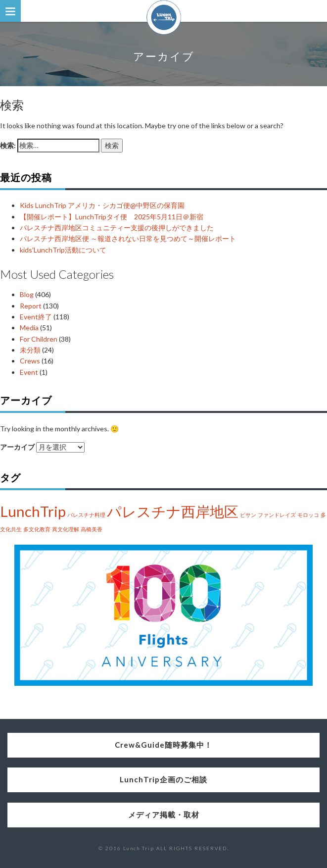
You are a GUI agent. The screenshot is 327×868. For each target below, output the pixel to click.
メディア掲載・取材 (164, 815)
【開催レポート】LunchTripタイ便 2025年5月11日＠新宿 (112, 217)
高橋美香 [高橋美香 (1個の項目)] (92, 529)
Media (29, 328)
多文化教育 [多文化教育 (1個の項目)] (37, 529)
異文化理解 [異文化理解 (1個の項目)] (66, 529)
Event (29, 372)
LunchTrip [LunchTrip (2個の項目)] (33, 511)
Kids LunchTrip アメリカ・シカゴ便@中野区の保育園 (102, 205)
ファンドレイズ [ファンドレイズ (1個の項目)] (277, 515)
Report (31, 306)
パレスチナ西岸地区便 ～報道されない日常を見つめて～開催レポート (128, 238)
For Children (39, 339)
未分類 (30, 350)
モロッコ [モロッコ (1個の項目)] (308, 515)
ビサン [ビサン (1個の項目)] (248, 515)
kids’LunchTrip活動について (63, 250)
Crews (30, 361)
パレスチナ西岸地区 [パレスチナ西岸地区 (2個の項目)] (173, 511)
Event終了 (36, 317)
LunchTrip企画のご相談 (163, 779)
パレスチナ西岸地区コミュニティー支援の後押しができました (117, 228)
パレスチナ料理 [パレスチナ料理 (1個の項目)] (86, 515)
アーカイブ (17, 447)
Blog (27, 294)
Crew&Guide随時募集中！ (163, 745)
